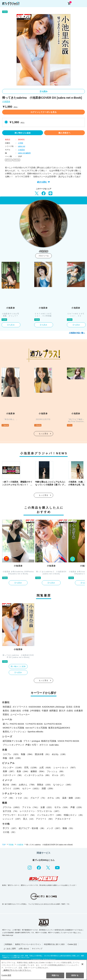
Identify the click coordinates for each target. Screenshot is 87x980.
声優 (77, 807)
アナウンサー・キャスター (19, 815)
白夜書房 (79, 711)
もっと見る (44, 434)
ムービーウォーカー (20, 714)
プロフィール (44, 256)
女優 (47, 807)
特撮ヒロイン (74, 815)
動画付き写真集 (49, 741)
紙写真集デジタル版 (12, 741)
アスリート (45, 819)
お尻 (46, 767)
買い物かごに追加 (23, 133)
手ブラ (10, 828)
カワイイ (9, 160)
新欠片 (62, 711)
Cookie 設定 (72, 944)
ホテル (54, 798)
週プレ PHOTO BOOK (13, 724)
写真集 (11, 845)
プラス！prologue (32, 741)
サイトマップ (37, 949)
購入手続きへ (64, 133)
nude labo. (54, 745)
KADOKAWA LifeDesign (54, 707)
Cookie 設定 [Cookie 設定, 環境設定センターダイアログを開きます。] (6, 975)
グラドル (16, 160)
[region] (43, 970)
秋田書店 (7, 707)
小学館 (20, 143)
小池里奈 (6, 102)
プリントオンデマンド (13, 745)
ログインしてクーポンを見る (44, 112)
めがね (59, 754)
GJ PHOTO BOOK (53, 724)
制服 (27, 754)
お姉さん (27, 785)
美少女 (10, 785)
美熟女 (44, 785)
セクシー (31, 788)
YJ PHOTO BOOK (34, 724)
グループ (38, 798)
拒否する (75, 975)
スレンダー (13, 767)
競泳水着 (43, 754)
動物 (68, 828)
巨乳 (31, 767)
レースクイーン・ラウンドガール (40, 811)
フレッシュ (56, 771)
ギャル (59, 775)
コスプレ (11, 754)
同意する (55, 975)
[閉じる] (82, 964)
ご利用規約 (8, 944)
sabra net (21, 146)
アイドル (31, 807)
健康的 (38, 771)
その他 (10, 832)
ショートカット (65, 767)
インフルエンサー (50, 815)
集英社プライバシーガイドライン (28, 944)
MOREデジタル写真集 (13, 728)
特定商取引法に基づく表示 (54, 944)
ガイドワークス (20, 707)
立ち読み (44, 91)
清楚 (48, 788)
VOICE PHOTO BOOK (68, 741)
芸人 (29, 819)
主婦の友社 (16, 711)
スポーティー (13, 775)
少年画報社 (35, 711)
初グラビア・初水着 (32, 828)
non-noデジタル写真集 (36, 728)
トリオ (22, 798)
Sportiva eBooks (35, 732)
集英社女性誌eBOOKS (59, 728)
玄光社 (69, 707)
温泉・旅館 (72, 798)
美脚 (9, 771)
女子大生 (11, 811)
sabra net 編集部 (24, 153)
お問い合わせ (24, 949)
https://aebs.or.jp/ (8, 935)
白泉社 (70, 711)
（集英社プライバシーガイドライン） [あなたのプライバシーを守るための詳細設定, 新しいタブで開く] (17, 970)
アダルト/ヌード (63, 819)
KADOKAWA (35, 707)
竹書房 (45, 711)
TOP (4, 845)
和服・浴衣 (12, 758)
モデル (62, 807)
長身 (23, 771)
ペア (9, 798)
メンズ (54, 828)
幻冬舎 (77, 707)
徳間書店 (54, 711)
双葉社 (6, 714)
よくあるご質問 (10, 949)
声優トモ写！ (32, 745)
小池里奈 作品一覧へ (77, 333)
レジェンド (12, 819)
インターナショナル (37, 775)
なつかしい (63, 785)
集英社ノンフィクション (15, 732)
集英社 (6, 711)
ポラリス (44, 745)
